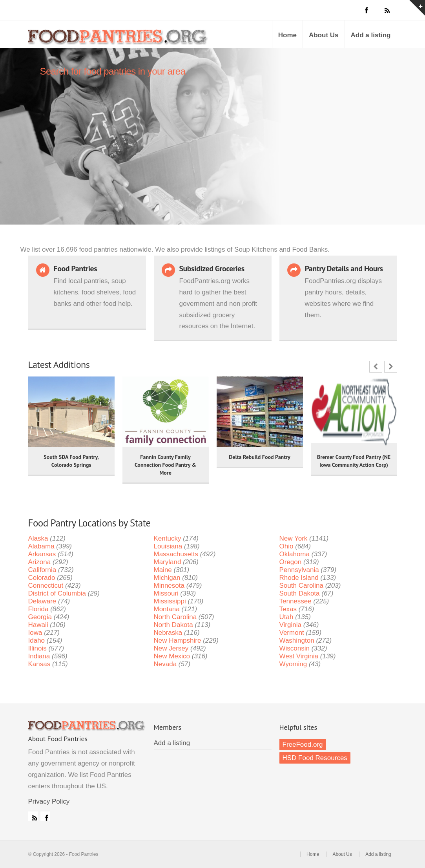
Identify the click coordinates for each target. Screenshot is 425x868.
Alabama (41, 546)
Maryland (168, 562)
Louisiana (168, 546)
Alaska (38, 538)
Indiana (39, 656)
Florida (38, 609)
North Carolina (175, 617)
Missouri (166, 593)
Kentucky (168, 538)
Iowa (35, 633)
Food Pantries (119, 40)
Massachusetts (176, 554)
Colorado (42, 578)
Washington (297, 640)
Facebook (45, 816)
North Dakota (173, 625)
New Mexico (172, 656)
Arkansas (42, 554)
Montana (167, 609)
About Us (324, 35)
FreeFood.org (303, 745)
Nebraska (168, 633)
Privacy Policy (49, 801)
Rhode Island (299, 578)
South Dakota (300, 593)
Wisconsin (295, 648)
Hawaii (38, 625)
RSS (33, 816)
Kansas (39, 664)
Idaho (37, 640)
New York (294, 538)
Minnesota (169, 586)
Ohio (286, 546)
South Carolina (301, 586)
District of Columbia (57, 593)
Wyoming (293, 664)
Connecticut (46, 586)
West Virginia (299, 656)
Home (287, 35)
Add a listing (371, 35)
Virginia (290, 625)
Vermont (292, 633)
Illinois (37, 648)
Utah (286, 617)
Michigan (167, 578)
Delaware (42, 601)
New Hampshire (178, 640)
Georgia (40, 617)
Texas (288, 609)
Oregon (291, 562)
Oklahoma (295, 554)
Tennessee (295, 601)
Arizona (40, 562)
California (42, 570)
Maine (163, 570)
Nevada (165, 664)
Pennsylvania (299, 570)
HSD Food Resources (315, 758)
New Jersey (171, 648)
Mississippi (170, 601)
